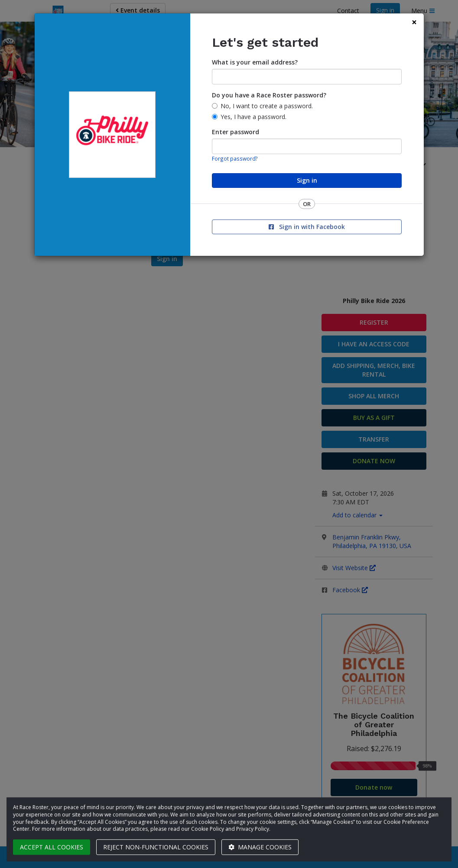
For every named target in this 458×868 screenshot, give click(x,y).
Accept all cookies (52, 847)
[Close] (414, 22)
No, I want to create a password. (267, 106)
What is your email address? (255, 62)
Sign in (307, 180)
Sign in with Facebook (307, 227)
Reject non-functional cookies (156, 847)
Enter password (235, 132)
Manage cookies (260, 847)
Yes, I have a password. (253, 117)
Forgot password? (235, 158)
